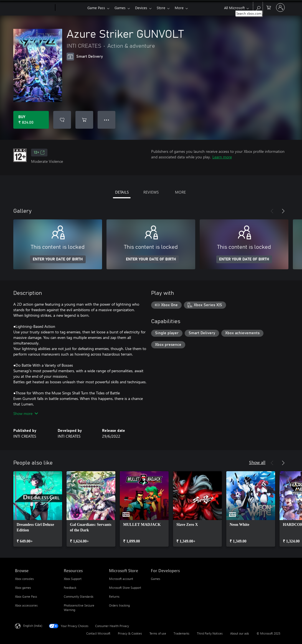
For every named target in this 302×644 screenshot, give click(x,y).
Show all (257, 462)
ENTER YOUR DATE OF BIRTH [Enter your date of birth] (58, 259)
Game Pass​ (96, 8)
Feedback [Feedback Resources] (70, 588)
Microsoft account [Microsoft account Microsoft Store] (121, 579)
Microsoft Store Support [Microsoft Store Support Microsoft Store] (125, 588)
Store (164, 8)
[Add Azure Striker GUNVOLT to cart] (84, 120)
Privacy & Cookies (130, 633)
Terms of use (158, 633)
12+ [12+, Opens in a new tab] (39, 153)
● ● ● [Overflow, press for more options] (107, 120)
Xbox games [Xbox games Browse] (23, 588)
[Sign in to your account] (280, 7)
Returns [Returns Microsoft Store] (114, 596)
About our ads (240, 633)
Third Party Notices (210, 633)
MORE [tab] (180, 192)
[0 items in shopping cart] (269, 7)
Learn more (222, 157)
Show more (26, 413)
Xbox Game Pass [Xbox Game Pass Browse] (26, 596)
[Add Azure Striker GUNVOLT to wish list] (62, 120)
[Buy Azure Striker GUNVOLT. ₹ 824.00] (31, 120)
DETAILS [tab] (122, 192)
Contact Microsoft (98, 633)
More (184, 8)
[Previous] (272, 211)
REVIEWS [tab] (151, 192)
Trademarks (182, 633)
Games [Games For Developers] (156, 579)
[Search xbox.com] (258, 7)
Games (121, 8)
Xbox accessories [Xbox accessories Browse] (26, 605)
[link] (38, 509)
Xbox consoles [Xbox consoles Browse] (24, 579)
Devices (143, 8)
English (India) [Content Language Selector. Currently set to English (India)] (33, 626)
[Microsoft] (34, 8)
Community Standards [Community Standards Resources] (79, 596)
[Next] (283, 211)
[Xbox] (71, 8)
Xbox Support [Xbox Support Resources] (73, 579)
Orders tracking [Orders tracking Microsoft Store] (119, 605)
